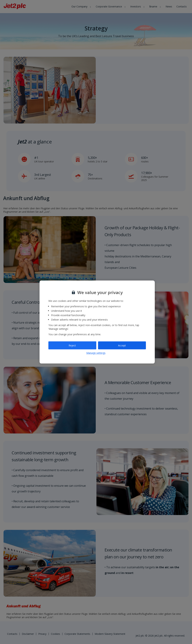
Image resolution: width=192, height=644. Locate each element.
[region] (97, 322)
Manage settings (96, 353)
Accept (122, 345)
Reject (72, 345)
